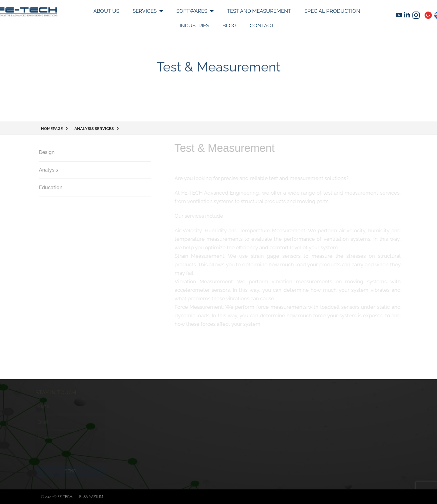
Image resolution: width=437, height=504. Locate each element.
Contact (262, 26)
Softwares (192, 11)
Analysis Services (94, 129)
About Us (106, 11)
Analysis (46, 170)
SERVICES (145, 11)
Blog (229, 26)
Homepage (52, 129)
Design (44, 152)
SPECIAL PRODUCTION (332, 11)
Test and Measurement (259, 11)
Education (48, 187)
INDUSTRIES (194, 26)
